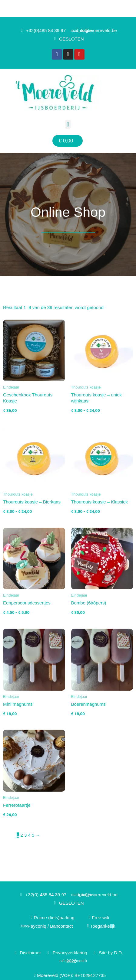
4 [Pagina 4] (29, 835)
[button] (68, 124)
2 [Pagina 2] (22, 835)
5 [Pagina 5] (33, 835)
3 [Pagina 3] (25, 835)
